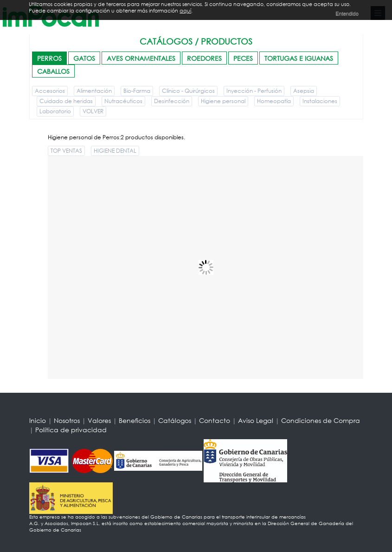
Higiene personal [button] (223, 101)
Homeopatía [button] (274, 101)
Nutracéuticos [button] (123, 101)
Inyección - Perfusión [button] (254, 91)
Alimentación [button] (94, 91)
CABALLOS (53, 71)
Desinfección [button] (172, 101)
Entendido (347, 13)
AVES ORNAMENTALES (141, 58)
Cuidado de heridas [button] (66, 101)
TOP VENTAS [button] (66, 151)
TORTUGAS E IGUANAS (299, 58)
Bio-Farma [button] (137, 91)
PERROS (49, 58)
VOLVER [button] (93, 111)
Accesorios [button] (50, 91)
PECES (243, 58)
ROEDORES (204, 58)
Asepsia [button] (304, 91)
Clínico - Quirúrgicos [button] (188, 91)
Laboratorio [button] (55, 111)
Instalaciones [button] (320, 101)
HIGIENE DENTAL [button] (115, 151)
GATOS (84, 58)
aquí (185, 11)
